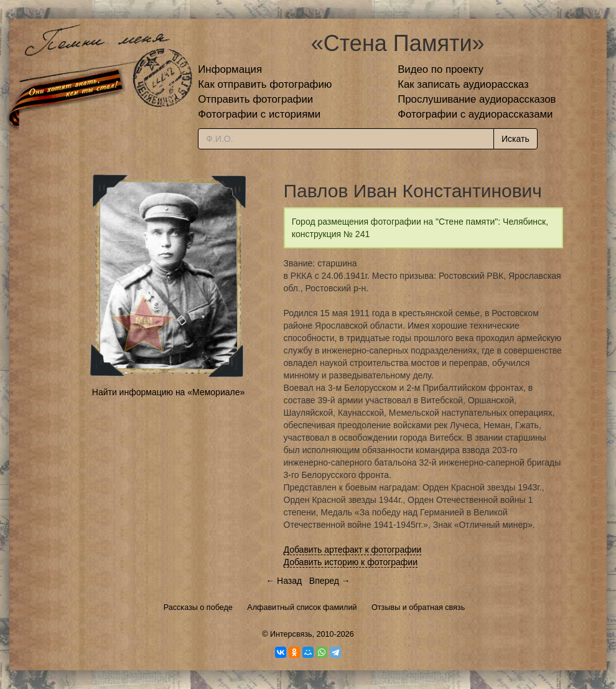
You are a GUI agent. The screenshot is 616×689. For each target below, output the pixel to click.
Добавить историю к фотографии (351, 562)
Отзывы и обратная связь (418, 607)
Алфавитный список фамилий (302, 607)
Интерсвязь (291, 634)
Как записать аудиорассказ (463, 84)
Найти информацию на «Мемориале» (168, 392)
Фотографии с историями (259, 114)
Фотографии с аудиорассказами (475, 114)
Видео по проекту (441, 69)
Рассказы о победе (198, 607)
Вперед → (330, 581)
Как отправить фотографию (265, 84)
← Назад (284, 581)
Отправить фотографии (255, 99)
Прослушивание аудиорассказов (477, 99)
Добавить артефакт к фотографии (353, 550)
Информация (230, 69)
